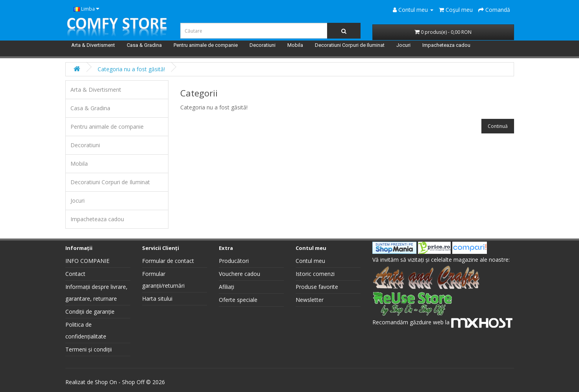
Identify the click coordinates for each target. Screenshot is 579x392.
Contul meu (310, 261)
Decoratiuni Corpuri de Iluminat (350, 45)
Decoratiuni (263, 45)
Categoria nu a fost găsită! (131, 69)
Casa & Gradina (144, 45)
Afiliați (227, 287)
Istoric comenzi (315, 274)
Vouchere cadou (240, 274)
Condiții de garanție (90, 312)
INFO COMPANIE (87, 261)
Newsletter (310, 300)
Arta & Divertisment (93, 45)
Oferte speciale (238, 300)
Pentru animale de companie (206, 45)
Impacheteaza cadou (446, 45)
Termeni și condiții (89, 349)
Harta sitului (157, 299)
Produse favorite (317, 287)
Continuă (498, 126)
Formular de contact (168, 261)
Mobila (295, 45)
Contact (75, 274)
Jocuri (403, 45)
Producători (234, 261)
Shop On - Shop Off (120, 382)
